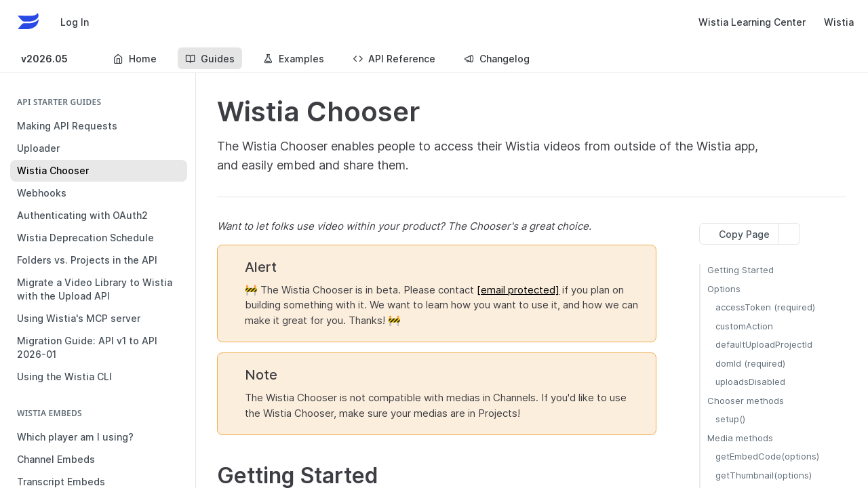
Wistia (839, 22)
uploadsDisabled (750, 382)
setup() (730, 419)
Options (724, 289)
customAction (744, 326)
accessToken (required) (765, 307)
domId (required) (750, 363)
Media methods (740, 438)
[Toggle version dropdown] (53, 58)
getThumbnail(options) (764, 475)
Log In (75, 22)
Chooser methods (746, 401)
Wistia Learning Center (752, 22)
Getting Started (741, 270)
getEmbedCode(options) (767, 456)
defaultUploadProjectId (764, 344)
